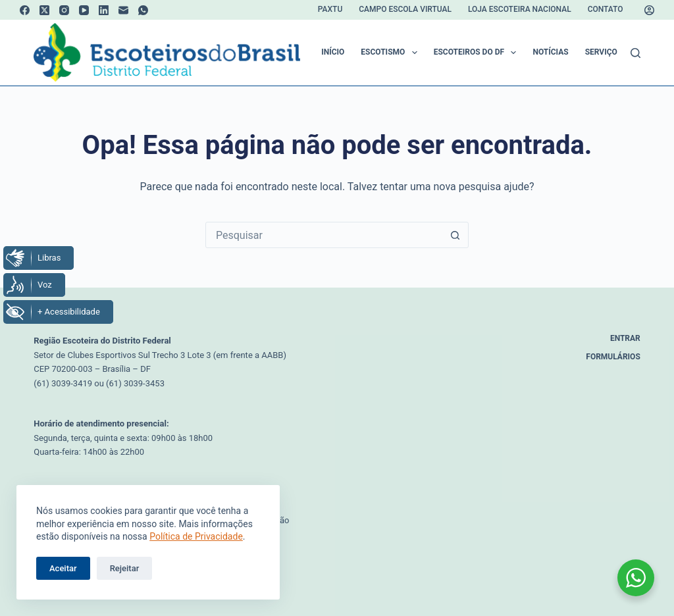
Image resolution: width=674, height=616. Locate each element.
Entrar (625, 338)
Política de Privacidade (196, 536)
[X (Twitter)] (44, 10)
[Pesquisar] (635, 53)
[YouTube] (84, 10)
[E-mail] (123, 10)
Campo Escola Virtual (405, 9)
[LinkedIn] (104, 10)
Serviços (612, 53)
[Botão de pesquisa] (455, 235)
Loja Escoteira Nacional (520, 9)
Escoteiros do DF (478, 53)
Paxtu (330, 9)
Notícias (550, 52)
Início (333, 52)
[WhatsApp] (143, 10)
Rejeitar (125, 568)
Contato (606, 9)
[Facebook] (25, 10)
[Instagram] (64, 10)
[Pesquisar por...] (324, 235)
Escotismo (391, 53)
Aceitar (63, 568)
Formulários (613, 357)
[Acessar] (649, 10)
